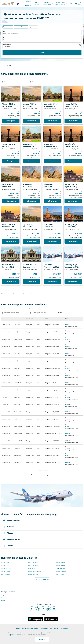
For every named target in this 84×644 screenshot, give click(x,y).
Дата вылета (7, 44)
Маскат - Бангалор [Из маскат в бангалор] (6, 568)
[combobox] (15, 82)
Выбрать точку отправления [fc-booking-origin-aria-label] (11, 34)
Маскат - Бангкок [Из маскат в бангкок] (60, 565)
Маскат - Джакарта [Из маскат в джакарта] (61, 571)
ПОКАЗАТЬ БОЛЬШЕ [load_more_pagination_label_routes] (42, 580)
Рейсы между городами (33, 628)
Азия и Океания (11, 521)
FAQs (2, 595)
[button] (21, 27)
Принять (42, 639)
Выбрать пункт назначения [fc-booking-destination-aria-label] (11, 40)
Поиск (42, 53)
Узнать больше (65, 4)
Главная (3, 66)
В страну (18, 628)
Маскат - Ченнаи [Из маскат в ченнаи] (60, 562)
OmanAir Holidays (57, 4)
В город (24, 628)
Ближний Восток (11, 540)
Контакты (4, 601)
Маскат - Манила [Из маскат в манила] (33, 574)
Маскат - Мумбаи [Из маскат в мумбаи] (33, 565)
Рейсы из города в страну (46, 628)
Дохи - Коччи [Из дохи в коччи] (32, 568)
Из (4, 32)
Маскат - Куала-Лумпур (35, 571)
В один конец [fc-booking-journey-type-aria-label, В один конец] (7, 27)
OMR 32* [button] (43, 18)
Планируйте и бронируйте (29, 4)
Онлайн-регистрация (38, 4)
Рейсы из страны (64, 628)
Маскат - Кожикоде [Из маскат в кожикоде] (34, 562)
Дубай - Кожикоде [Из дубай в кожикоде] (60, 568)
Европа (8, 546)
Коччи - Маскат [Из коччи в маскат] (60, 574)
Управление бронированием (49, 4)
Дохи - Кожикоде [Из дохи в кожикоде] (6, 574)
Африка (8, 533)
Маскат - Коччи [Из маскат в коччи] (5, 562)
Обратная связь (5, 598)
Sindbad (71, 4)
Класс (58, 78)
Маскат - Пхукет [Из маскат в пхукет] (5, 571)
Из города (56, 628)
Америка (8, 527)
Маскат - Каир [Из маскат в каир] (5, 565)
